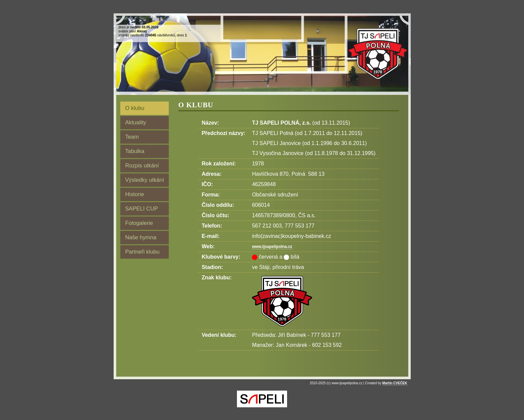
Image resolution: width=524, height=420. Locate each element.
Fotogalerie (139, 223)
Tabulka (135, 151)
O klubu (135, 108)
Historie (135, 194)
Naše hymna (141, 237)
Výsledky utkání (145, 180)
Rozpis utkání (142, 166)
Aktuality (136, 122)
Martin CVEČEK (395, 383)
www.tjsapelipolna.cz (272, 247)
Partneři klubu (143, 252)
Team (132, 137)
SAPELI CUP (142, 209)
